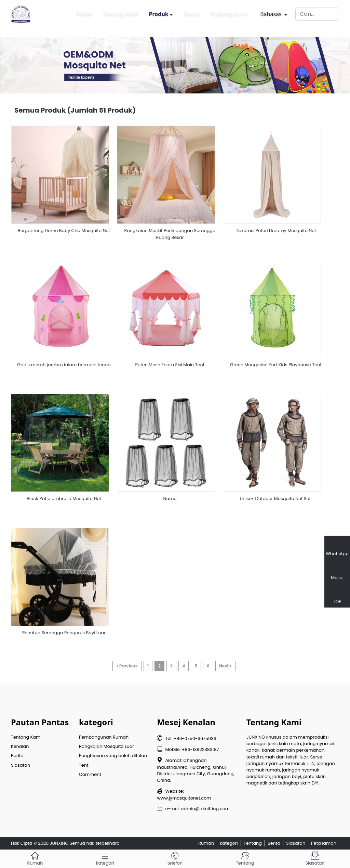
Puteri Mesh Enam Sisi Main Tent (170, 365)
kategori (229, 843)
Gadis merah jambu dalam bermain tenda (64, 365)
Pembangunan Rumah (104, 737)
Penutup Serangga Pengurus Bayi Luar (64, 633)
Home (84, 12)
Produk (159, 12)
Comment (90, 774)
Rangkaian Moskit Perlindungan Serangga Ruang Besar (170, 234)
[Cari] (317, 12)
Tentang (253, 843)
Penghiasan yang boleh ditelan (113, 756)
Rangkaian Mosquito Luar (106, 746)
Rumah (206, 843)
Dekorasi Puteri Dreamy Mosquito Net (276, 231)
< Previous (127, 666)
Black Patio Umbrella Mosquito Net (64, 499)
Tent (84, 765)
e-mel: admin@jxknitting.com (193, 809)
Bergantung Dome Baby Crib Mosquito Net (64, 231)
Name (170, 499)
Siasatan (21, 765)
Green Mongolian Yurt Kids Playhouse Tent (276, 365)
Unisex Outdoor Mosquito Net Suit (276, 499)
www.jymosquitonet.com (184, 798)
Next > (225, 666)
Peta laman (324, 843)
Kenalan (20, 746)
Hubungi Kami (228, 12)
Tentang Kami (120, 12)
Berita (191, 12)
